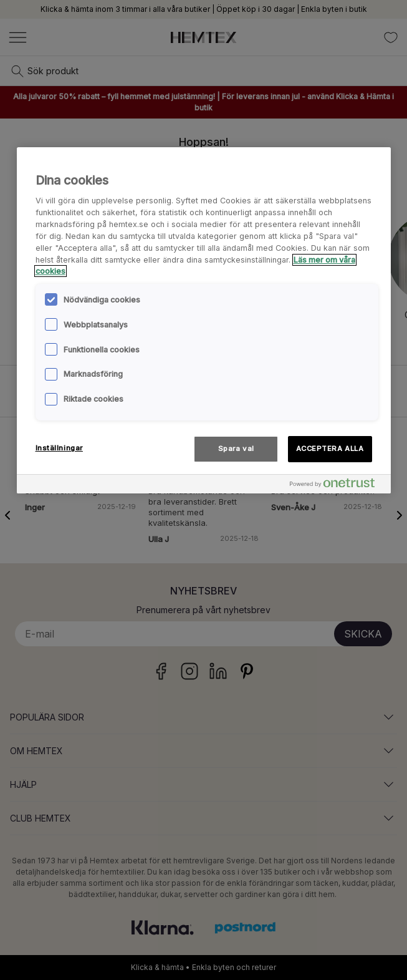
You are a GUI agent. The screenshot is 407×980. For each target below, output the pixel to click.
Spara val (236, 449)
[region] (204, 321)
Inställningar (59, 448)
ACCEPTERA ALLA (330, 449)
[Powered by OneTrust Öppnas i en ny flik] (337, 486)
